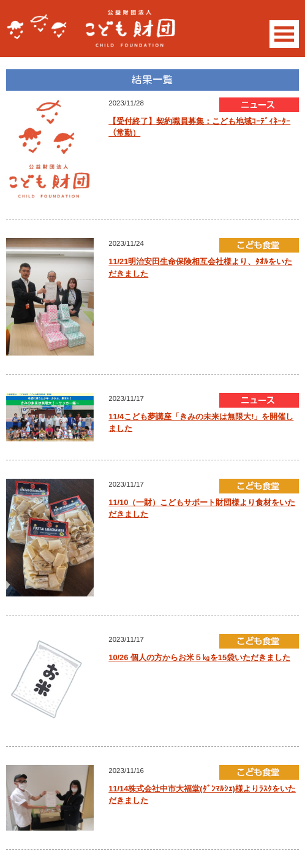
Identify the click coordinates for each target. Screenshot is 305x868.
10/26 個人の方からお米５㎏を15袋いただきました (199, 657)
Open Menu (284, 34)
